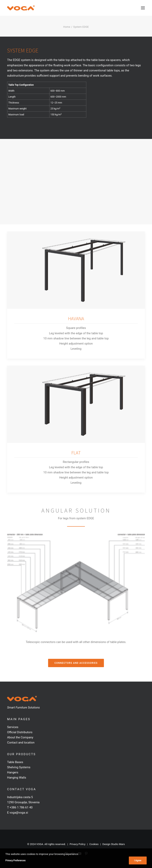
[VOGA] (21, 8)
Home (67, 27)
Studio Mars (118, 844)
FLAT (76, 467)
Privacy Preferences (15, 860)
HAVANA (76, 323)
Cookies (94, 844)
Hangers (13, 772)
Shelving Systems (19, 767)
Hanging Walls (17, 778)
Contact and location (21, 743)
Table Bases (15, 762)
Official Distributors (20, 732)
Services (13, 727)
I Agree (138, 860)
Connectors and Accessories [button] (76, 663)
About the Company (20, 737)
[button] (143, 8)
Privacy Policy (78, 844)
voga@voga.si (19, 813)
